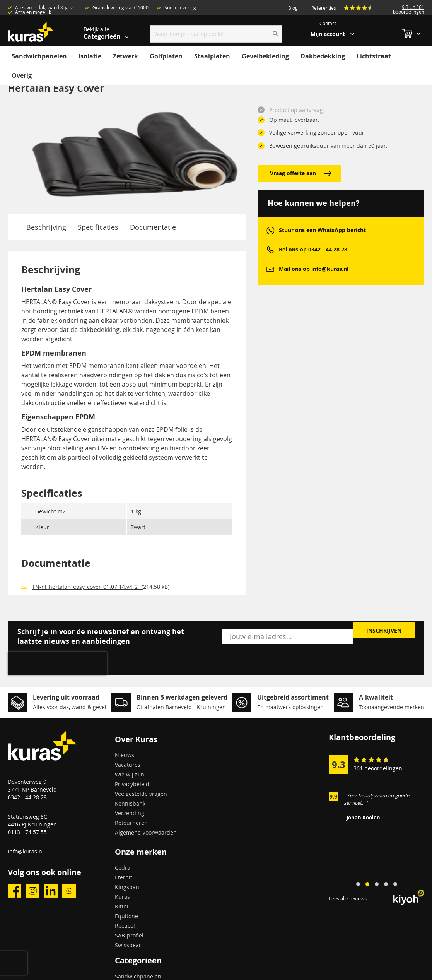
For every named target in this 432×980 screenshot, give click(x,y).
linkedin (51, 891)
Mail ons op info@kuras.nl (314, 269)
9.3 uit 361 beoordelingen (409, 9)
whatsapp (270, 230)
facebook (15, 891)
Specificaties (98, 227)
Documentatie (153, 227)
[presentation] (57, 664)
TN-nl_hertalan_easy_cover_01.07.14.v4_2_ (87, 587)
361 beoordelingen (378, 768)
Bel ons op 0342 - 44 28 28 (313, 249)
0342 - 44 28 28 (27, 797)
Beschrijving (46, 227)
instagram (33, 891)
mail (270, 269)
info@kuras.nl (26, 851)
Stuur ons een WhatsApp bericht (322, 230)
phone (270, 250)
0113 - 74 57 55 (27, 832)
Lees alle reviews (348, 898)
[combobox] (216, 34)
